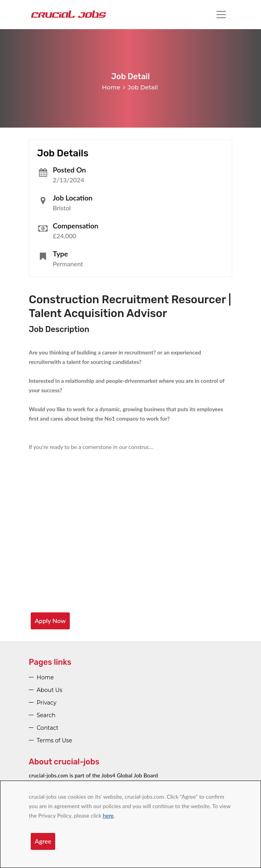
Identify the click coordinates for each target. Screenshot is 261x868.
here (108, 815)
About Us (49, 690)
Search (46, 715)
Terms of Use (54, 740)
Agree (43, 841)
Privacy (47, 703)
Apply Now (50, 620)
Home (111, 87)
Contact (48, 728)
